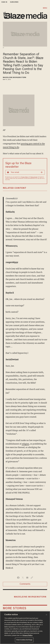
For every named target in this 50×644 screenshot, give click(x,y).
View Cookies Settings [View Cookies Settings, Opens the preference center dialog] (24, 640)
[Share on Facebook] (18, 578)
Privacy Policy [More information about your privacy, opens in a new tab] (27, 635)
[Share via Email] (27, 578)
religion (25, 444)
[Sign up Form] (25, 172)
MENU (45, 8)
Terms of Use (34, 177)
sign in (4, 2)
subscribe (14, 2)
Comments (25, 584)
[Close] (46, 615)
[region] (25, 628)
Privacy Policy (25, 177)
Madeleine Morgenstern (15, 78)
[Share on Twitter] (23, 578)
